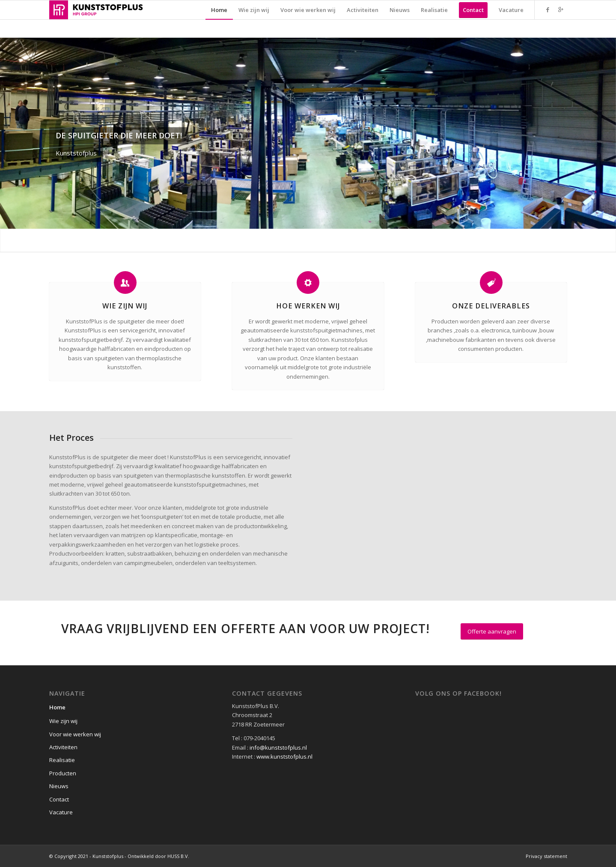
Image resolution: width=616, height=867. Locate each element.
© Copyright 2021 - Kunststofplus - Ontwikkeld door (108, 856)
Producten (63, 773)
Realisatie (62, 760)
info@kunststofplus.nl (278, 747)
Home (57, 707)
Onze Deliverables (491, 306)
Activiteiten (63, 747)
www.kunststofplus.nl (284, 756)
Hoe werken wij (308, 306)
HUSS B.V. (178, 856)
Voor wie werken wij (75, 734)
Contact (59, 799)
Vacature (61, 812)
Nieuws (59, 786)
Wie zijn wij (125, 306)
